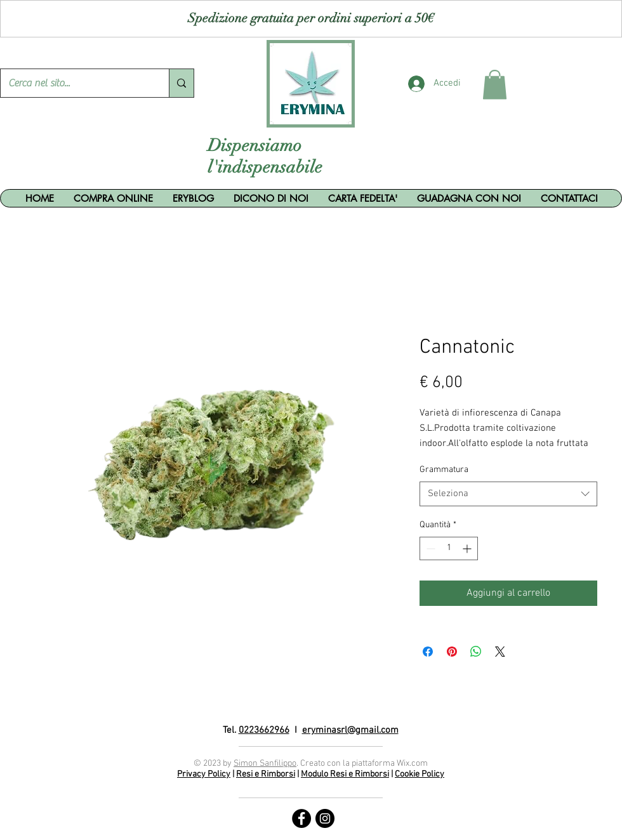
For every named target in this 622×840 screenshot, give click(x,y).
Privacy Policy (204, 774)
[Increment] (468, 548)
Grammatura (444, 470)
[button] (495, 85)
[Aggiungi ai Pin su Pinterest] (452, 652)
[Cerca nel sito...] (75, 83)
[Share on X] (500, 652)
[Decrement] (429, 548)
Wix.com (412, 764)
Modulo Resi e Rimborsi (345, 774)
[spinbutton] (449, 548)
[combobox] (508, 494)
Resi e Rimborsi (266, 774)
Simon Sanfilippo (265, 764)
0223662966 (264, 730)
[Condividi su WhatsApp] (476, 652)
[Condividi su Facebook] (428, 652)
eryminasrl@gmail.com (350, 730)
